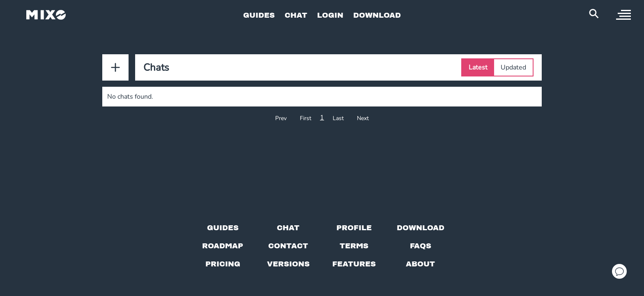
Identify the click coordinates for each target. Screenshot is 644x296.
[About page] (420, 264)
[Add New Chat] (115, 67)
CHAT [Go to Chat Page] (296, 15)
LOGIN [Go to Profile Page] (330, 15)
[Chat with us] (288, 228)
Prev (281, 118)
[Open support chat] (619, 271)
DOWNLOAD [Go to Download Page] (377, 15)
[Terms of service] (354, 246)
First (306, 118)
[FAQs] (421, 246)
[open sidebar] (623, 15)
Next (363, 118)
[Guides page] (223, 228)
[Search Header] (594, 14)
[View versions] (288, 264)
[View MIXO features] (354, 264)
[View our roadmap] (223, 246)
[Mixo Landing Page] (46, 15)
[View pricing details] (223, 264)
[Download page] (421, 228)
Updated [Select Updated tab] (513, 67)
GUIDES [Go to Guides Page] (259, 15)
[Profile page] (354, 228)
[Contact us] (288, 246)
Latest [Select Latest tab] (478, 67)
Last (338, 118)
